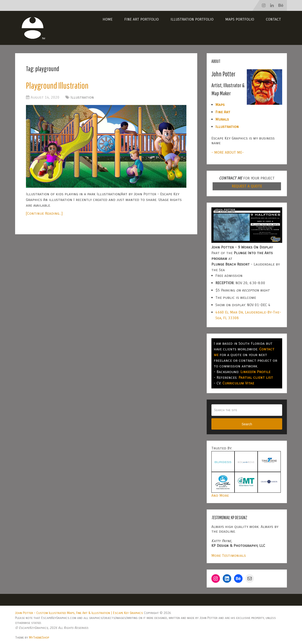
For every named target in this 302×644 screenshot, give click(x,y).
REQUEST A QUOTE (247, 186)
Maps (220, 105)
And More (220, 495)
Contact (273, 19)
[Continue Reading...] (44, 213)
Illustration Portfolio (192, 19)
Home (108, 19)
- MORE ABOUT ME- (228, 152)
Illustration (82, 97)
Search (247, 424)
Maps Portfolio (240, 19)
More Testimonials (229, 555)
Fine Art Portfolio (142, 19)
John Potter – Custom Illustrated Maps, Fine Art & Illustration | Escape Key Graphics (79, 613)
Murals (222, 119)
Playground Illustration (57, 85)
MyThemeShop (39, 637)
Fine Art (223, 112)
